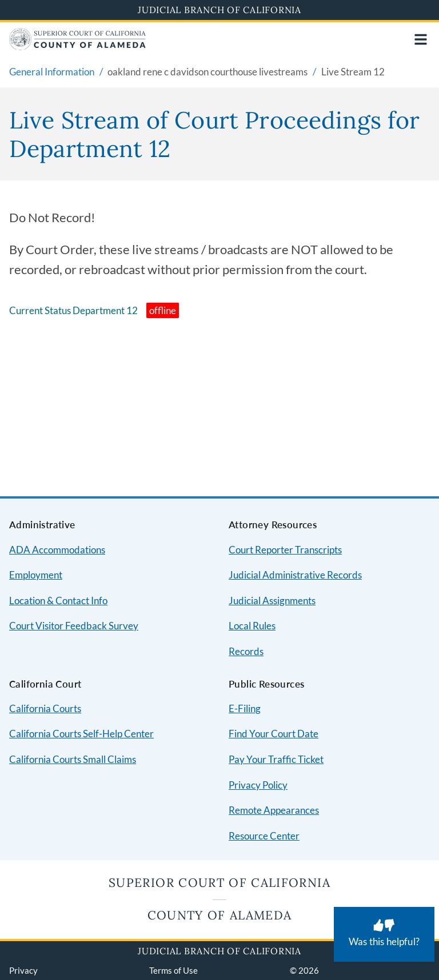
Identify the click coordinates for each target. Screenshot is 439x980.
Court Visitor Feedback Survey (74, 626)
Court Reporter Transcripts (285, 550)
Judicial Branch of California (219, 10)
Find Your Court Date (274, 734)
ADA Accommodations (57, 550)
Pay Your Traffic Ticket (276, 759)
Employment (36, 575)
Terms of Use (173, 970)
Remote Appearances (274, 810)
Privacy (23, 970)
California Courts (45, 708)
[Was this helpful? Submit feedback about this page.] (384, 934)
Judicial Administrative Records (295, 575)
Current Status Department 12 (73, 310)
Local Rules (252, 626)
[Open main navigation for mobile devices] (421, 39)
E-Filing (245, 708)
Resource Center (264, 836)
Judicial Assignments (272, 601)
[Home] (77, 47)
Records (246, 651)
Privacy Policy (258, 785)
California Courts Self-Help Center (81, 734)
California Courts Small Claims (73, 759)
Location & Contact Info (58, 601)
